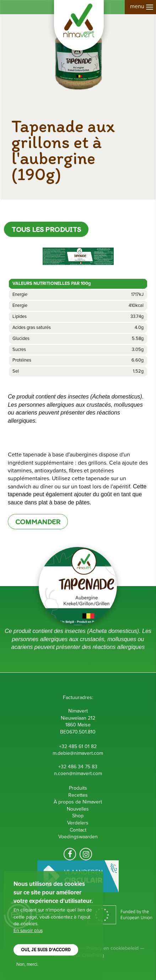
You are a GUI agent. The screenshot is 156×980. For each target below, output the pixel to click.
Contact (78, 830)
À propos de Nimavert (78, 802)
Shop (78, 816)
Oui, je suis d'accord (46, 950)
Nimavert (79, 25)
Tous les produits (46, 229)
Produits (78, 788)
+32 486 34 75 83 (78, 767)
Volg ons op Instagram (86, 854)
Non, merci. (27, 965)
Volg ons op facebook (70, 854)
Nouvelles (78, 809)
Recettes (78, 795)
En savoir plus (28, 931)
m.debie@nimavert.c (74, 753)
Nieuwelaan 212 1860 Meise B (78, 725)
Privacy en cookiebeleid (112, 948)
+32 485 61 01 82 (78, 746)
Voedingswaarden (78, 837)
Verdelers (78, 823)
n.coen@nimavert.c (75, 773)
